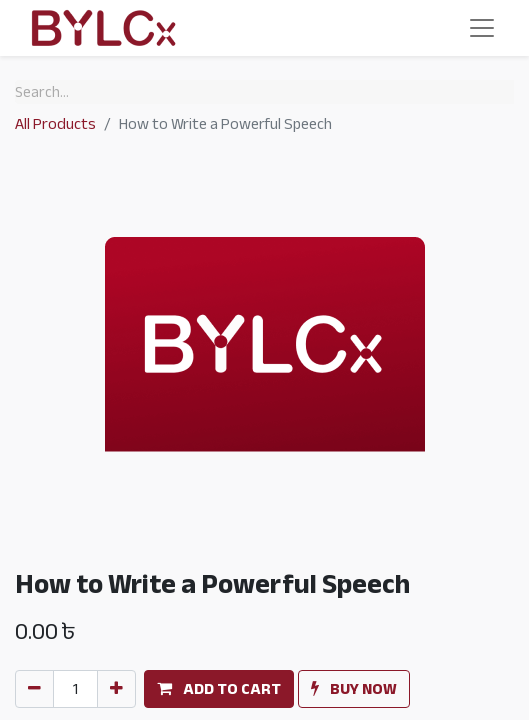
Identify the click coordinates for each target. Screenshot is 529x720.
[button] (219, 689)
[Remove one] (34, 689)
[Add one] (116, 689)
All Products (55, 124)
